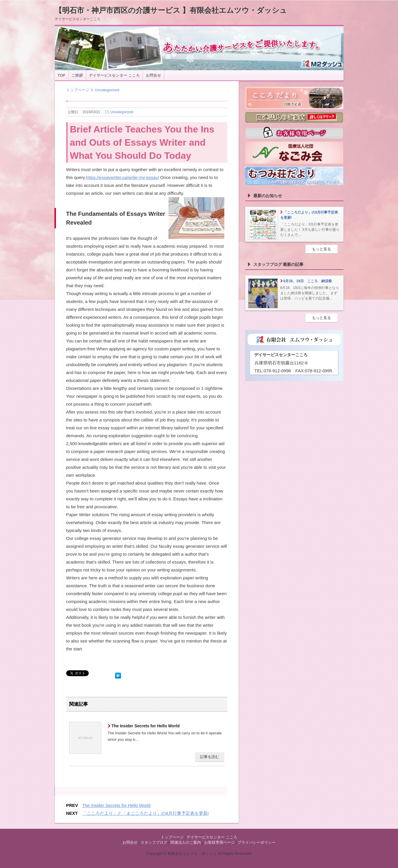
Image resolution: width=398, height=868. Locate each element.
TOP (62, 75)
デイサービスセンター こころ (114, 75)
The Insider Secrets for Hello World (145, 726)
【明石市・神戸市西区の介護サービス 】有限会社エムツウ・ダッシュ (171, 10)
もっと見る (321, 249)
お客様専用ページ (219, 842)
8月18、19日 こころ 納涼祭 (308, 281)
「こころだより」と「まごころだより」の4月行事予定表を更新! (146, 813)
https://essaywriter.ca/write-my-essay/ (123, 177)
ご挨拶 (77, 75)
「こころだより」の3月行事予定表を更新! (309, 215)
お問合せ (153, 75)
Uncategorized (107, 90)
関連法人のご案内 (186, 842)
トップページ (78, 90)
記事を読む (210, 757)
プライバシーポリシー (257, 842)
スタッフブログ (154, 842)
